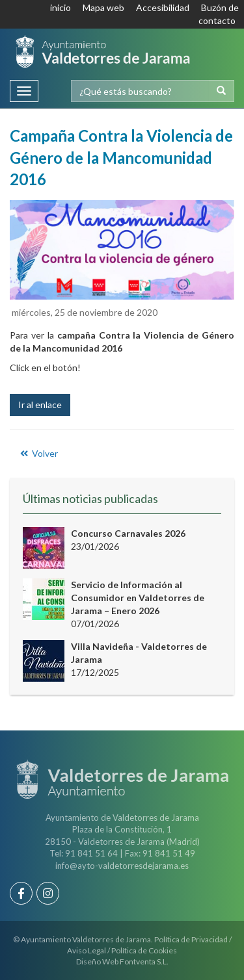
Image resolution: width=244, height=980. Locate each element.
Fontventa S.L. (144, 961)
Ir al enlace (40, 405)
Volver (38, 453)
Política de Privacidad (191, 939)
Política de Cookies (144, 950)
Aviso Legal (87, 950)
